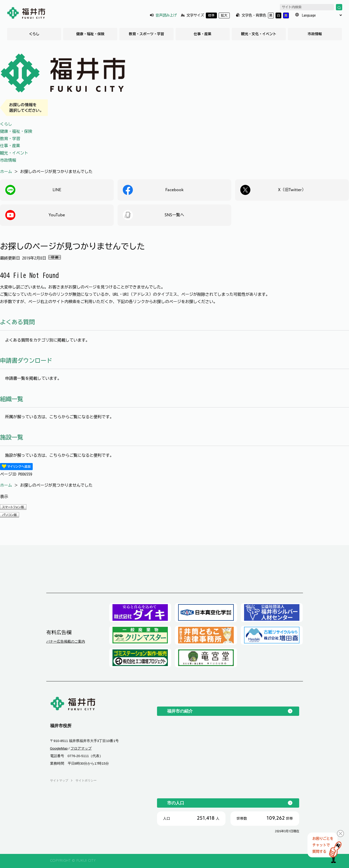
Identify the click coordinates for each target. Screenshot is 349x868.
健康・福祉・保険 (90, 34)
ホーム (6, 172)
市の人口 (176, 803)
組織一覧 (12, 399)
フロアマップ (81, 748)
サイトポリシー (86, 780)
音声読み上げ (166, 15)
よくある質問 (17, 322)
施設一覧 (12, 437)
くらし (34, 34)
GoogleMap (59, 748)
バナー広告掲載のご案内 (66, 641)
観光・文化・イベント (259, 34)
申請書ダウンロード (26, 361)
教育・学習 (10, 139)
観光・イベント (14, 153)
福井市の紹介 (180, 711)
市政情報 (315, 34)
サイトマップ (59, 780)
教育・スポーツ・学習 (146, 34)
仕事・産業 (203, 34)
